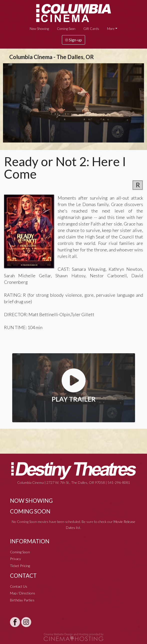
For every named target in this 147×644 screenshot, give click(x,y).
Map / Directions (23, 593)
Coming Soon (66, 29)
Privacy (15, 559)
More (111, 29)
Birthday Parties (22, 600)
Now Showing (39, 29)
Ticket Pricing (20, 566)
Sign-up (73, 40)
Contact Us (19, 586)
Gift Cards (91, 29)
